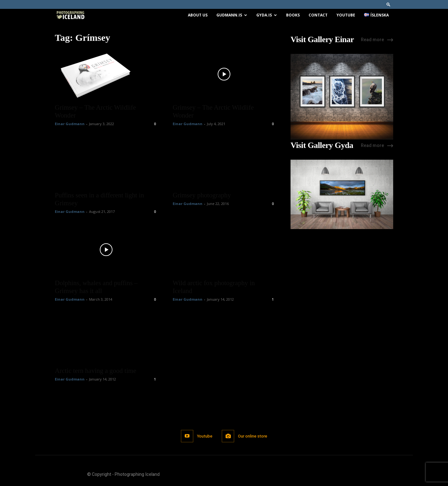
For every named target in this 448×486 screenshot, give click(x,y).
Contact (318, 15)
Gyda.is (267, 15)
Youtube (346, 15)
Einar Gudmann (70, 124)
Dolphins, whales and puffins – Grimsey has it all (96, 287)
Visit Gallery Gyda (322, 145)
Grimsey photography (202, 195)
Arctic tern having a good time (96, 371)
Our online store (253, 436)
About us (198, 15)
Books (293, 15)
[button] (388, 4)
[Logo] (70, 15)
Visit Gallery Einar (322, 40)
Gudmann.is (232, 15)
